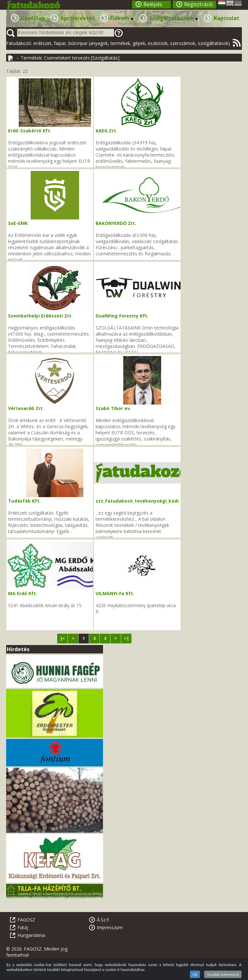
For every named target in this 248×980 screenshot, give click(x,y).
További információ (223, 974)
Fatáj (23, 927)
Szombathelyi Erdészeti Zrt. (40, 316)
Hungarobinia (31, 935)
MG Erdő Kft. (23, 593)
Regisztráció (198, 4)
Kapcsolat (227, 18)
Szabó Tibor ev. (113, 408)
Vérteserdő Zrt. (26, 408)
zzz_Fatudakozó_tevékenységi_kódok (139, 501)
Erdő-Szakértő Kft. (30, 131)
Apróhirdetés (77, 18)
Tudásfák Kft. (24, 501)
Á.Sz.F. (103, 920)
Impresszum (110, 927)
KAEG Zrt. (106, 131)
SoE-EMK (18, 223)
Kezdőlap (33, 18)
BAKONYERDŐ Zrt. (116, 223)
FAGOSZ (26, 920)
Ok (195, 974)
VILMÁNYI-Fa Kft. (115, 593)
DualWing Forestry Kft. (122, 316)
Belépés (153, 4)
